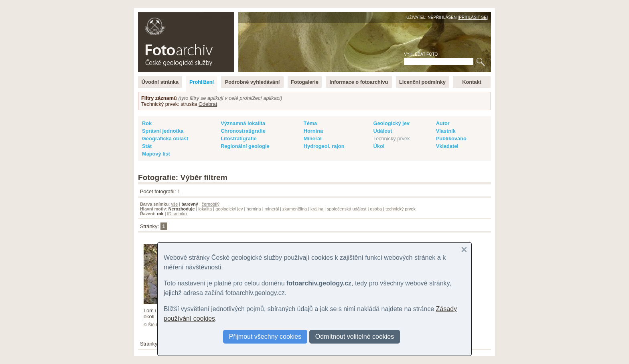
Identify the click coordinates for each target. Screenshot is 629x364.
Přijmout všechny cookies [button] (265, 337)
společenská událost (347, 209)
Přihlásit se (473, 17)
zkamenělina (295, 209)
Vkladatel (447, 146)
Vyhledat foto (421, 54)
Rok (147, 123)
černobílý (211, 204)
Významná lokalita (243, 123)
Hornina (313, 131)
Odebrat (208, 104)
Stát (147, 146)
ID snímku (177, 214)
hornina (254, 209)
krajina (317, 209)
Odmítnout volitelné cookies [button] (355, 337)
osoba (376, 209)
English (225, 16)
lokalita (205, 209)
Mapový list (156, 154)
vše (174, 204)
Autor (443, 123)
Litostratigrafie (239, 139)
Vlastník (446, 131)
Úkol (379, 146)
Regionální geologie (245, 146)
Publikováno (451, 139)
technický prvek (401, 209)
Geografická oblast (165, 139)
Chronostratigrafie (243, 131)
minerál (272, 209)
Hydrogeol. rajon (324, 146)
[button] (464, 250)
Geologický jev (392, 123)
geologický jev (229, 209)
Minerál (313, 139)
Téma (310, 123)
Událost (383, 131)
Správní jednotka (163, 131)
